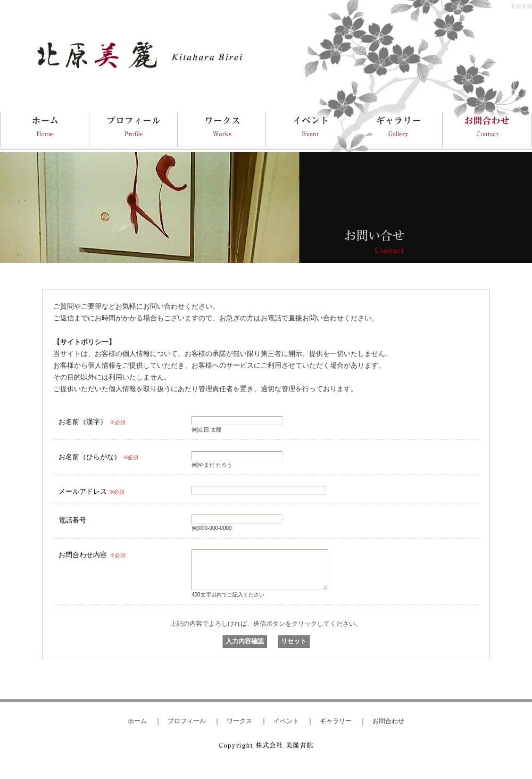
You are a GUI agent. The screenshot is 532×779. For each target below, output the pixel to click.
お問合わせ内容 (92, 555)
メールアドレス (92, 491)
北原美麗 (521, 6)
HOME (45, 128)
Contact (487, 128)
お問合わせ (388, 721)
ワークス (239, 721)
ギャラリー (336, 721)
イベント (286, 721)
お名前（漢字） (92, 422)
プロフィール (187, 721)
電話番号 (72, 520)
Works (222, 128)
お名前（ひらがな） (98, 457)
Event (310, 128)
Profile (134, 128)
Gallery (398, 128)
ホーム (137, 721)
